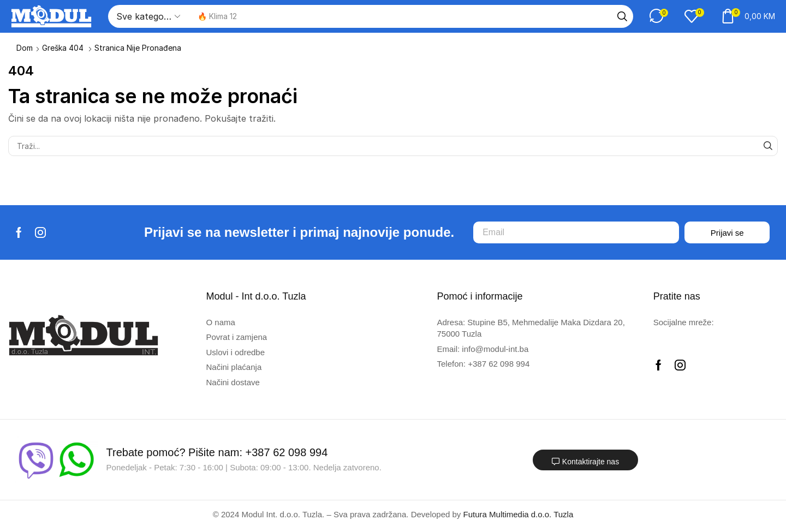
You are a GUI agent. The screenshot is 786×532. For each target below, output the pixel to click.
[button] (659, 16)
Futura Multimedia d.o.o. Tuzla (519, 514)
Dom (25, 48)
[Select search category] (147, 16)
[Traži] (622, 16)
